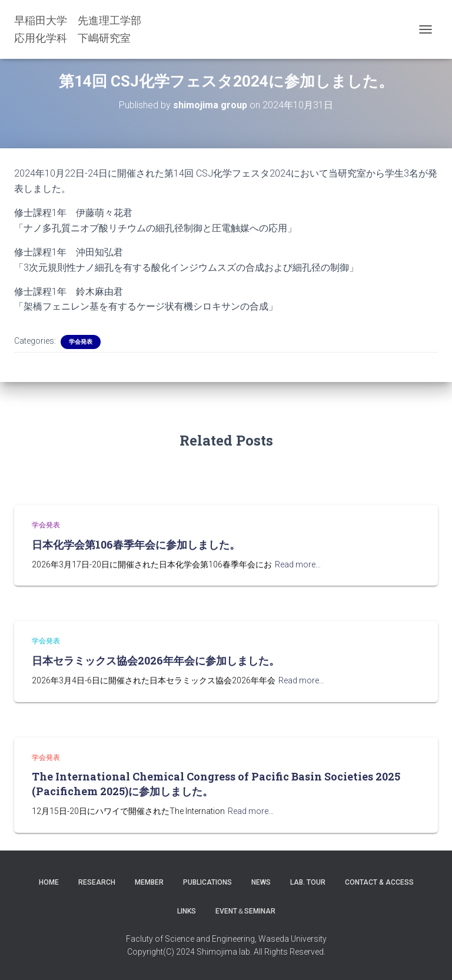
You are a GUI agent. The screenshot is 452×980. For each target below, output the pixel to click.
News (261, 882)
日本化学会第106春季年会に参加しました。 (136, 544)
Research (97, 882)
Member (149, 882)
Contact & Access (379, 882)
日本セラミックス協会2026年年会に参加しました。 (156, 660)
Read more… (298, 564)
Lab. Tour (308, 882)
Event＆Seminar (245, 911)
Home (49, 882)
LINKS (187, 911)
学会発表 (81, 342)
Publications (207, 882)
